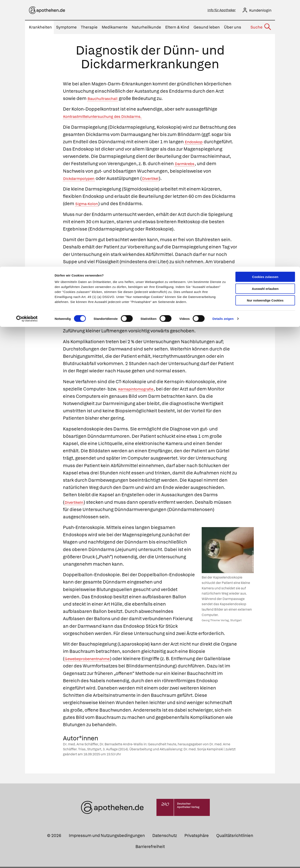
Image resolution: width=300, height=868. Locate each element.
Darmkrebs (75, 172)
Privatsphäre (197, 837)
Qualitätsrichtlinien (235, 837)
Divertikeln (76, 503)
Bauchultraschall (106, 100)
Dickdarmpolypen (125, 180)
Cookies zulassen (265, 10)
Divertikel (202, 180)
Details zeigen (223, 52)
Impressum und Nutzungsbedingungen (107, 837)
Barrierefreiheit (150, 848)
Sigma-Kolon (89, 205)
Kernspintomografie (140, 390)
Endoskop (196, 143)
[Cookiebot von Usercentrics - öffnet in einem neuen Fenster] (27, 52)
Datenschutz (165, 837)
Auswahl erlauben (265, 22)
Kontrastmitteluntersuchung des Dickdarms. (112, 118)
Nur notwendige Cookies (265, 34)
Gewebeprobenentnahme (93, 660)
